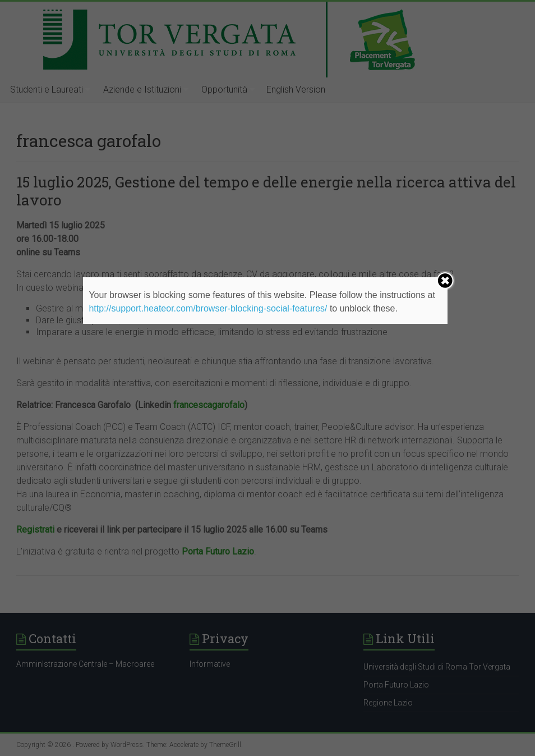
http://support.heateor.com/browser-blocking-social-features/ (208, 308)
